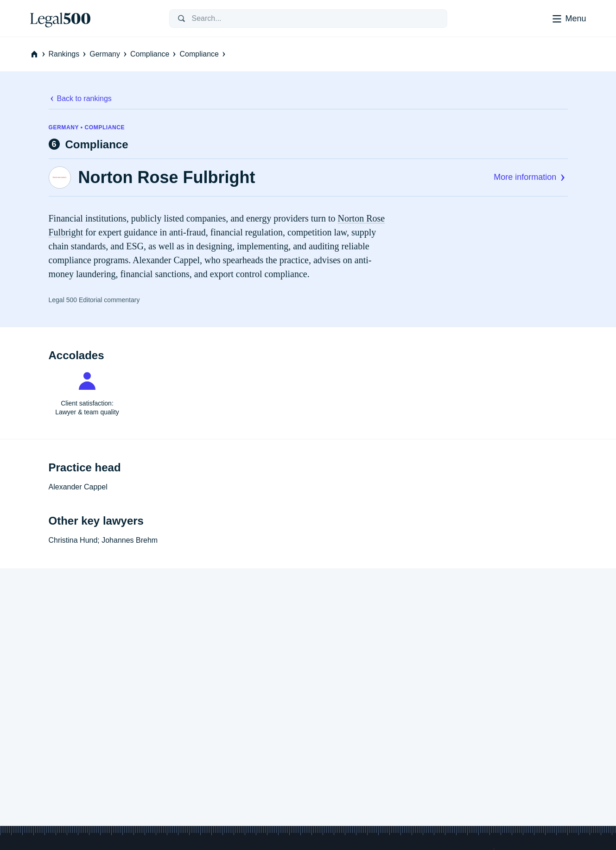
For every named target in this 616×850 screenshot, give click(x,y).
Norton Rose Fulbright (167, 178)
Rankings (68, 54)
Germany (109, 54)
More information (530, 177)
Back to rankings (80, 98)
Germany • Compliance (87, 127)
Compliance (154, 54)
